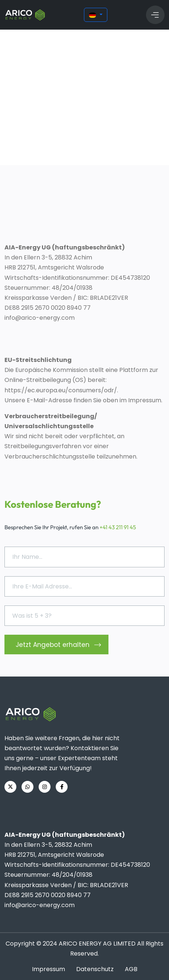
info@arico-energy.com (40, 318)
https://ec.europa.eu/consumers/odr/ (61, 390)
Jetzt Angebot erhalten (58, 645)
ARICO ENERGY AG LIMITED (97, 944)
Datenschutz (95, 969)
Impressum (48, 969)
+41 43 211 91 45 (118, 527)
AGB (131, 969)
